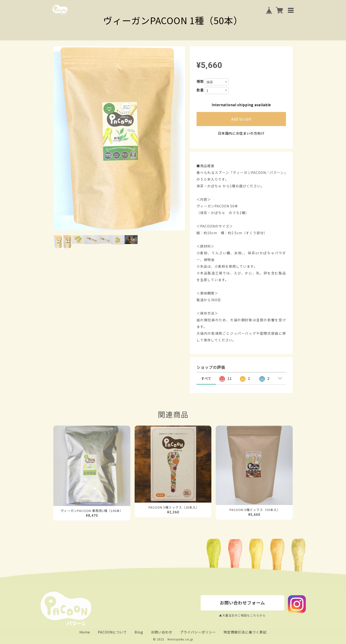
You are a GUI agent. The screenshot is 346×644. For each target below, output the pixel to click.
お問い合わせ (162, 632)
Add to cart (241, 119)
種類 (200, 81)
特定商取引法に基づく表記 (245, 632)
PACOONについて (112, 632)
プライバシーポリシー (198, 632)
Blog (139, 632)
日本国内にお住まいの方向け (241, 133)
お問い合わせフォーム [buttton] (242, 603)
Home (85, 632)
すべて (206, 378)
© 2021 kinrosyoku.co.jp (173, 639)
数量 (200, 90)
